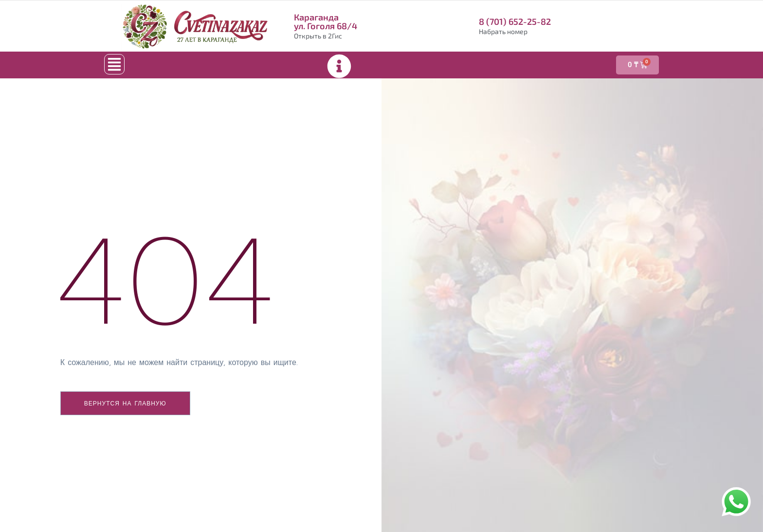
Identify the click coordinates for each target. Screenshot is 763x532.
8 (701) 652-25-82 (515, 21)
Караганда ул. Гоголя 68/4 (326, 21)
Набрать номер (503, 31)
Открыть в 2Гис (318, 36)
